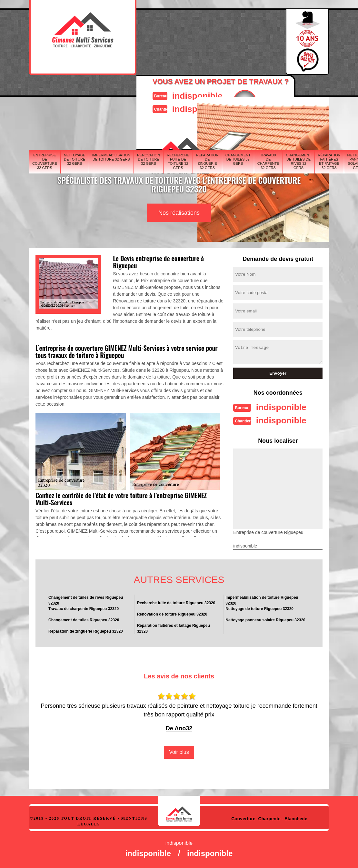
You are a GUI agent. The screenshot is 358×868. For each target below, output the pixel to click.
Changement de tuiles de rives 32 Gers (299, 161)
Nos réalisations (179, 213)
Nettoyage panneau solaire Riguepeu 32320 (265, 619)
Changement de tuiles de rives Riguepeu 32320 (86, 600)
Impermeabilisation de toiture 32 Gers (111, 157)
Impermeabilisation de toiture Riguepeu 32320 (262, 600)
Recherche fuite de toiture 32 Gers (178, 161)
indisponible (194, 95)
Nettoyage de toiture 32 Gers (75, 159)
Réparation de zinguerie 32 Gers (207, 161)
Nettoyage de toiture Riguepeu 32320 (259, 608)
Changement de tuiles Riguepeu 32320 (84, 619)
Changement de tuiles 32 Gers (238, 159)
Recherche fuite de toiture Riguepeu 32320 (176, 602)
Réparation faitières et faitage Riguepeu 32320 (174, 628)
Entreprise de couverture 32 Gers (45, 161)
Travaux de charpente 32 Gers (268, 161)
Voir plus (179, 751)
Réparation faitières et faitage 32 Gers (329, 161)
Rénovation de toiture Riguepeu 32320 (172, 614)
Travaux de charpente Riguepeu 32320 (84, 608)
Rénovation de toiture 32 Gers (149, 159)
